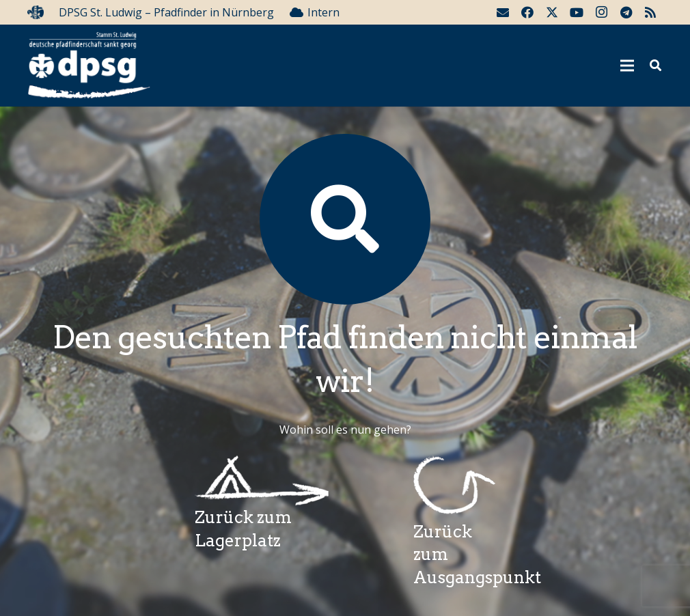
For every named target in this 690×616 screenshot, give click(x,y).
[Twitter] (552, 12)
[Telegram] (626, 12)
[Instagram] (601, 12)
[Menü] (628, 66)
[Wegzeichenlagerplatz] (262, 481)
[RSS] (650, 12)
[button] (655, 66)
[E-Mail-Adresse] (503, 12)
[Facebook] (527, 12)
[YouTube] (577, 12)
